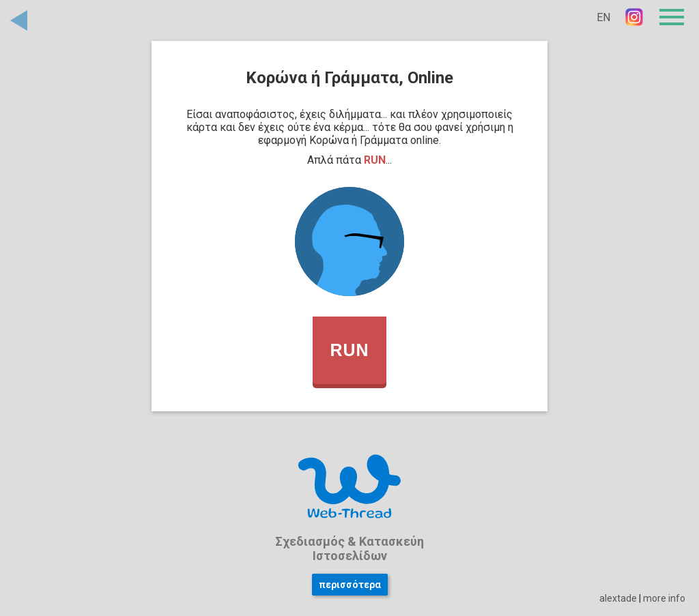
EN (603, 17)
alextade (618, 598)
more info (664, 598)
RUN (349, 350)
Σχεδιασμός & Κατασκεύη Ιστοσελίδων (349, 548)
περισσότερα (350, 585)
